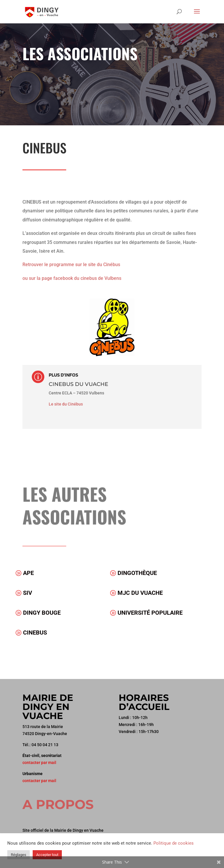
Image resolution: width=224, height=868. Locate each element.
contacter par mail (39, 763)
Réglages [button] (19, 855)
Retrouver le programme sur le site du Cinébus (71, 257)
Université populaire (150, 613)
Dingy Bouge (42, 613)
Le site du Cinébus (66, 404)
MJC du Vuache (140, 593)
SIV (28, 593)
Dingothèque (137, 573)
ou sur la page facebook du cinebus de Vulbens (72, 270)
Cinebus (35, 633)
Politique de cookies (174, 843)
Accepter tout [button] (47, 855)
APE (28, 573)
